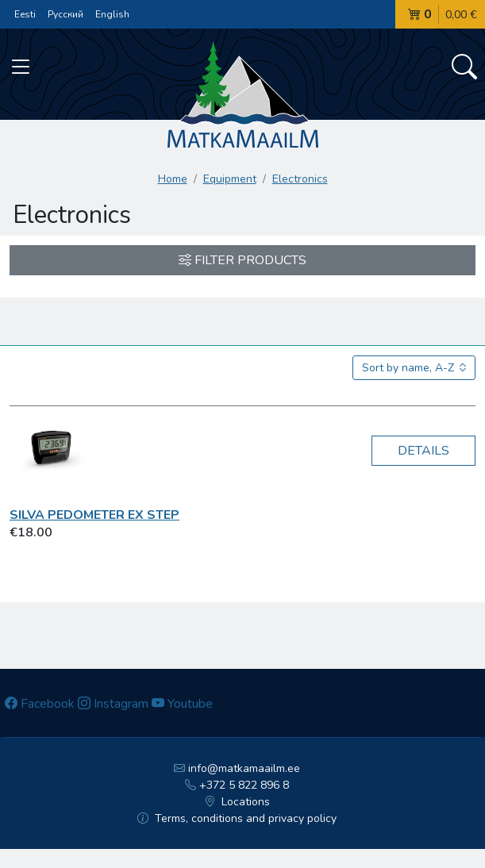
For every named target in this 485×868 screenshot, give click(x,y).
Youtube (182, 704)
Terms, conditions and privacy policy (237, 818)
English (112, 14)
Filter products (242, 260)
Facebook (40, 704)
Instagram (113, 704)
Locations (237, 802)
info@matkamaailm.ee (237, 768)
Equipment (230, 179)
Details (423, 451)
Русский (65, 14)
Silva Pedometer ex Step (94, 515)
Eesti (25, 14)
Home (173, 179)
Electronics (300, 179)
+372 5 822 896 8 (237, 785)
